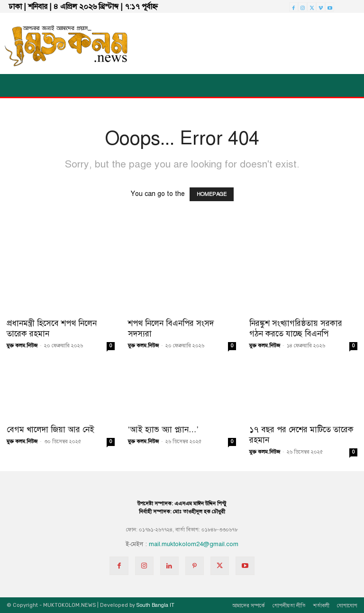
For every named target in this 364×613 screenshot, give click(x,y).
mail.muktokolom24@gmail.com (194, 544)
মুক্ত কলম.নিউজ (22, 346)
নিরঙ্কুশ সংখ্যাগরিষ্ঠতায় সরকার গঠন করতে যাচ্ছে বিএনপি (296, 329)
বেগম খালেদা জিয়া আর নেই (50, 430)
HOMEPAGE (212, 194)
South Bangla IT (155, 605)
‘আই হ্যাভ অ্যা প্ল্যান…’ (163, 430)
